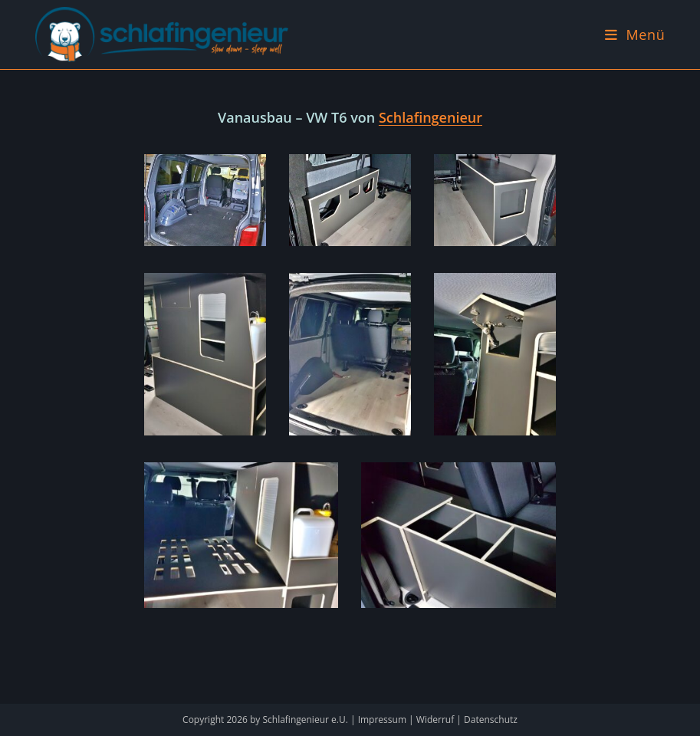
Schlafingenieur (431, 117)
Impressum (382, 720)
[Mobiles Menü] (635, 34)
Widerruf (435, 720)
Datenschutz (491, 720)
